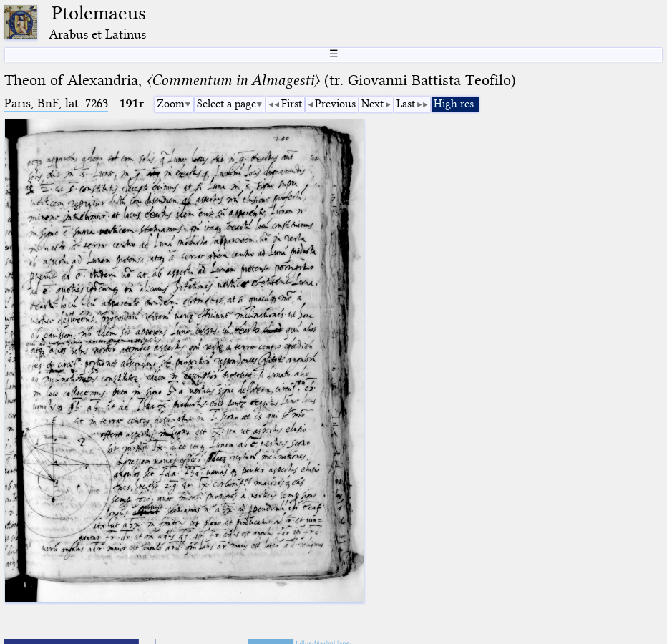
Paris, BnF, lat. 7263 (56, 103)
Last (406, 104)
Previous (335, 104)
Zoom (171, 104)
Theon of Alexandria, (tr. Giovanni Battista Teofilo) (260, 80)
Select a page (227, 104)
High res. (455, 104)
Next (373, 104)
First (292, 104)
